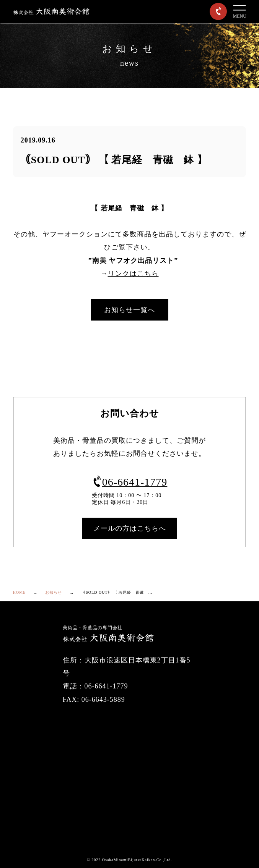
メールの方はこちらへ (130, 528)
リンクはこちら (133, 274)
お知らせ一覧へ (129, 310)
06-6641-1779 (130, 482)
